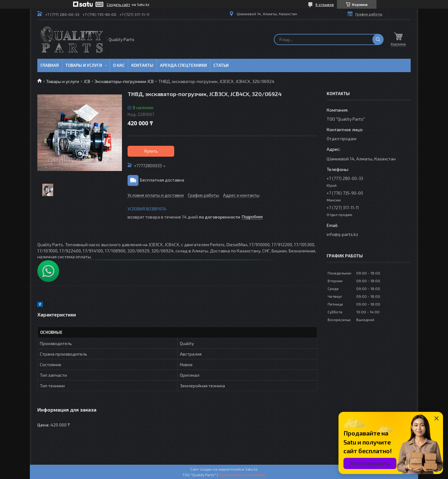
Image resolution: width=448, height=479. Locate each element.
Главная (50, 65)
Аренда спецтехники (183, 65)
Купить (151, 151)
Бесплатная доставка (162, 180)
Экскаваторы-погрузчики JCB (124, 81)
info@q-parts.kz (342, 234)
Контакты (142, 65)
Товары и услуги (84, 65)
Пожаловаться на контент (242, 475)
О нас (119, 65)
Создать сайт (118, 4)
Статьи (221, 65)
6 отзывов (325, 4)
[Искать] (378, 39)
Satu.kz (251, 469)
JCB (87, 81)
